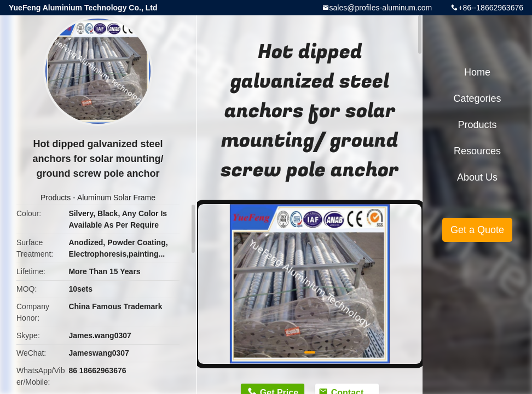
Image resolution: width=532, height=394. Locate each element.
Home (477, 72)
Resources (477, 151)
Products (56, 198)
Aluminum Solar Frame (116, 198)
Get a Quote (477, 230)
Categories (477, 99)
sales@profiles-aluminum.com (381, 8)
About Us (477, 177)
